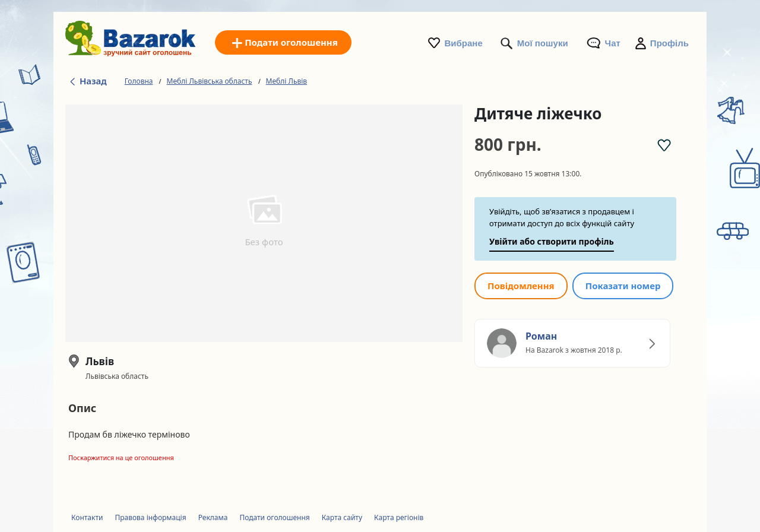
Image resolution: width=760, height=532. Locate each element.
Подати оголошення (274, 517)
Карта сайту (342, 517)
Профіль (669, 43)
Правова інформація (150, 517)
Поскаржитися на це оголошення (121, 457)
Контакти (87, 517)
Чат (613, 43)
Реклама (213, 517)
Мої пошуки (543, 43)
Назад (88, 81)
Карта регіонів (399, 517)
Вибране (464, 43)
